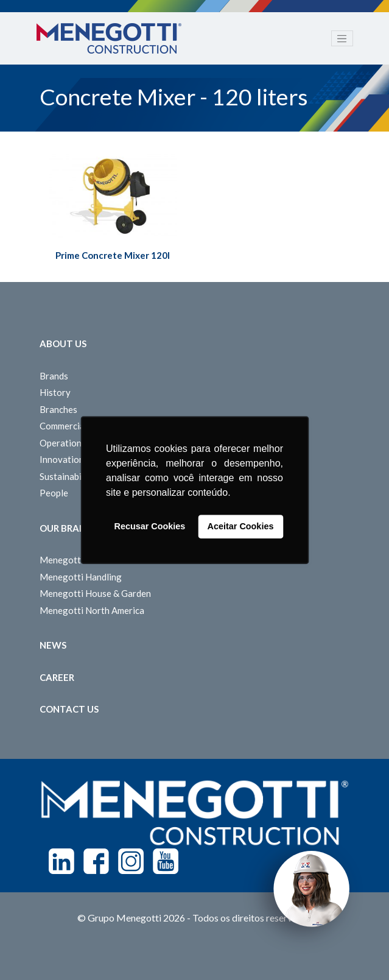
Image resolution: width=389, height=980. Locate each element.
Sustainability (67, 476)
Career (57, 677)
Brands (54, 376)
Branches (58, 409)
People (54, 493)
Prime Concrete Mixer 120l (113, 255)
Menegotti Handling (81, 577)
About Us (63, 344)
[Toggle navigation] (342, 38)
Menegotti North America (92, 610)
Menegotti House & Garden (95, 593)
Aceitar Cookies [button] (241, 527)
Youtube (166, 861)
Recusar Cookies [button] (150, 527)
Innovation (62, 459)
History (55, 392)
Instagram (131, 861)
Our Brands (68, 528)
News (53, 645)
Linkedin (61, 861)
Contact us (69, 709)
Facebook (96, 861)
